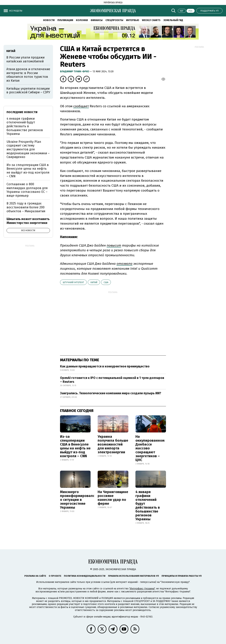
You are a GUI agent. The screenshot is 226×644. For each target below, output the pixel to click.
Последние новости (22, 112)
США (106, 282)
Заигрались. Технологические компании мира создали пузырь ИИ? (111, 393)
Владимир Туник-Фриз (75, 71)
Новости (49, 20)
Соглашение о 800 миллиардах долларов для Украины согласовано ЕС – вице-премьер (27, 190)
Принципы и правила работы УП (182, 576)
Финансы (97, 20)
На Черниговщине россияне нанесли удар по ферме (113, 498)
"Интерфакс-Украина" (142, 589)
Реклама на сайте (35, 576)
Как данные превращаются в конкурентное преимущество (105, 366)
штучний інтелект (73, 282)
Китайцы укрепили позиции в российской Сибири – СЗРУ (28, 90)
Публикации (65, 20)
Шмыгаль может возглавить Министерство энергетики (28, 221)
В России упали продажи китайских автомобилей (25, 59)
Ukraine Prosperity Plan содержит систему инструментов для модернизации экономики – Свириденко (28, 149)
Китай (94, 282)
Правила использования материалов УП (133, 576)
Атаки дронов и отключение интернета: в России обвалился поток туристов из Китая (28, 75)
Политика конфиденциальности (85, 576)
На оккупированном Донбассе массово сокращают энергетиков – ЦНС (150, 448)
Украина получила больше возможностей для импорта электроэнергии (113, 444)
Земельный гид (173, 20)
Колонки (82, 20)
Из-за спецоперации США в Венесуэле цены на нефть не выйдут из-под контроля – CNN (75, 446)
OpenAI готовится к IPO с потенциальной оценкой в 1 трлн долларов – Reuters (112, 380)
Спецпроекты (114, 20)
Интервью (133, 20)
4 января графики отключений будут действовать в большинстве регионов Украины (148, 505)
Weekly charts (151, 20)
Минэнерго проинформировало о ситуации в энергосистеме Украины (78, 500)
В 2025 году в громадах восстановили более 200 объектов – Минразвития (26, 207)
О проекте (55, 576)
